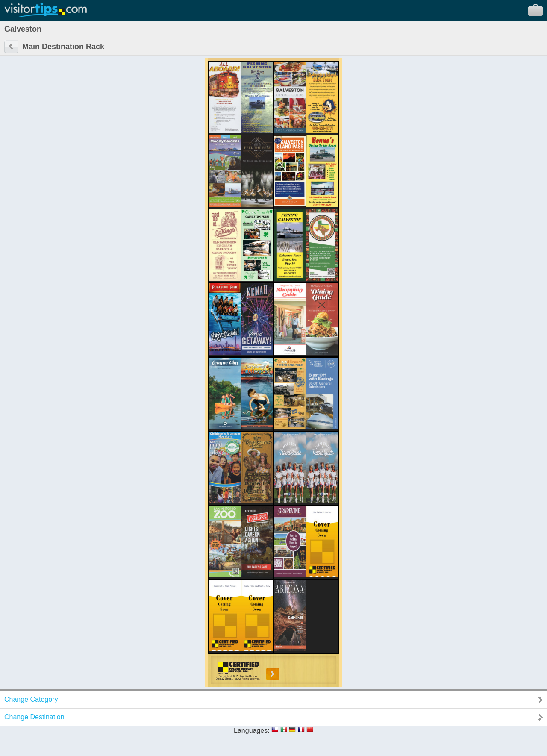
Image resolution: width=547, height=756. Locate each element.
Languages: (252, 731)
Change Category (31, 699)
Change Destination (34, 717)
